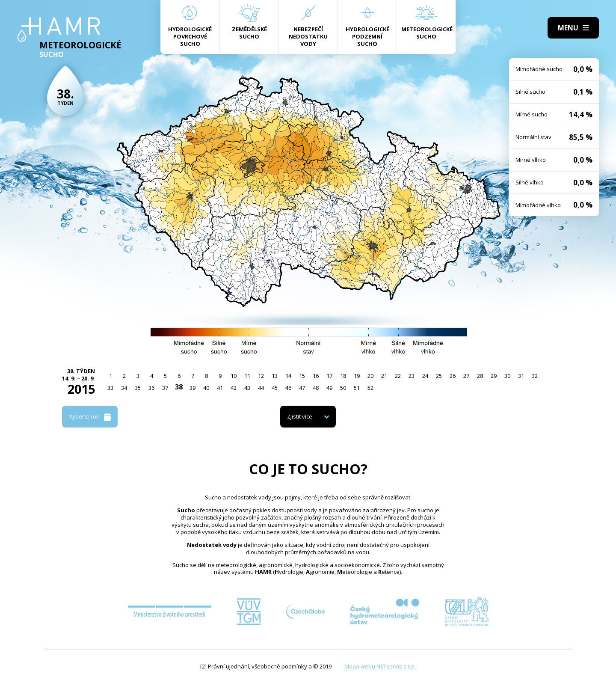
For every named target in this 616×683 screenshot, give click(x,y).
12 (261, 376)
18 (343, 376)
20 (370, 376)
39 (192, 388)
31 (521, 376)
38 (179, 387)
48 (316, 388)
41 (220, 388)
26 (453, 376)
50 (343, 388)
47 (302, 388)
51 (357, 388)
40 (206, 388)
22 (398, 376)
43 (247, 388)
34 (124, 388)
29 (494, 376)
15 (302, 376)
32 (535, 376)
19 (357, 376)
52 (370, 388)
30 (507, 376)
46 (288, 388)
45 (275, 388)
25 (439, 376)
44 (261, 388)
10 (234, 376)
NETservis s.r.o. (396, 666)
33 (110, 388)
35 (138, 388)
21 (384, 376)
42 (234, 388)
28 (480, 376)
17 (329, 376)
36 (151, 388)
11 (247, 376)
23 (412, 376)
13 (275, 376)
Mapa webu (360, 666)
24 (425, 376)
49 (329, 388)
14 (288, 376)
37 (165, 388)
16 (316, 376)
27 (466, 376)
